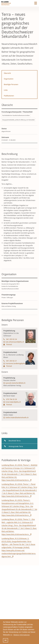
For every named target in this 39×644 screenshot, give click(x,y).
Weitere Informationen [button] (22, 635)
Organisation (9, 79)
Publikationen (9, 96)
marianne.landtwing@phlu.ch (17, 363)
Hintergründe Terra (16, 446)
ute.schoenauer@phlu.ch (15, 342)
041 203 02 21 (12, 361)
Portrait (9, 344)
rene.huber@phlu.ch (13, 402)
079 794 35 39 (12, 399)
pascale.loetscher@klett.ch (16, 383)
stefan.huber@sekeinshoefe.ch (17, 418)
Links (6, 90)
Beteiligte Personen (11, 84)
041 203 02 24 (12, 339)
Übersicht (7, 73)
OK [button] (6, 640)
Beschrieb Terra (15, 441)
